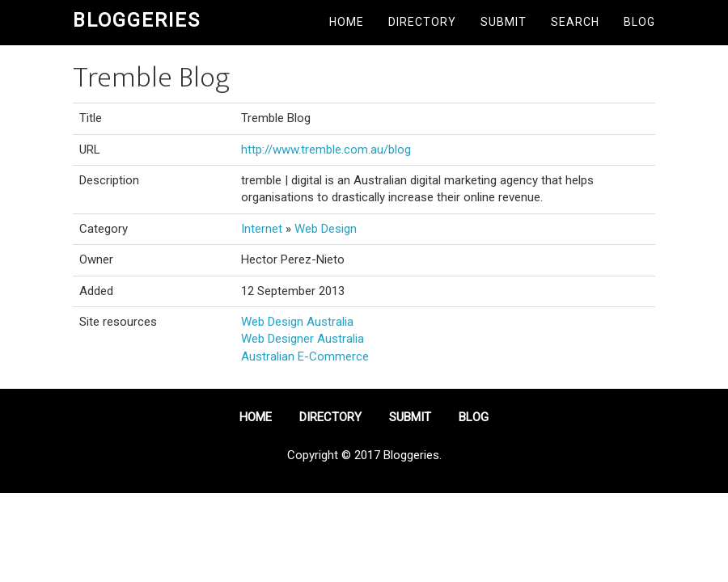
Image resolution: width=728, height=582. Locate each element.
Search (575, 22)
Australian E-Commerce (305, 356)
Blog (639, 22)
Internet (262, 229)
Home (347, 22)
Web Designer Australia (303, 339)
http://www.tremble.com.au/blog (326, 150)
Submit (504, 22)
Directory (422, 22)
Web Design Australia (297, 322)
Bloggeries (137, 20)
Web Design (326, 229)
